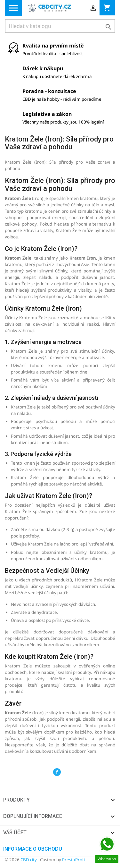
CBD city (29, 860)
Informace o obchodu (33, 849)
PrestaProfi (73, 860)
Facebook (57, 772)
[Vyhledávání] (60, 26)
